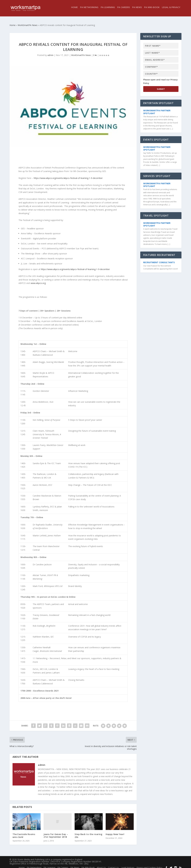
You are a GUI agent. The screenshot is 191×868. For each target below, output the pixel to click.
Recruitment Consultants (159, 260)
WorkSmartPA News (81, 52)
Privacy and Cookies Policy (149, 865)
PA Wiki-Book (152, 9)
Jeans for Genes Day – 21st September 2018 (56, 833)
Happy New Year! (115, 832)
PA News (137, 9)
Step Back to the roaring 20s (88, 833)
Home (74, 9)
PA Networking (89, 9)
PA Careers (124, 9)
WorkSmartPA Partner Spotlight (157, 109)
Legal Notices (128, 865)
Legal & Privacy (171, 9)
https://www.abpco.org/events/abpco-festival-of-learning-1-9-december (68, 175)
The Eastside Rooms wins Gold (24, 833)
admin (50, 52)
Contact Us (113, 865)
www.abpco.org (38, 280)
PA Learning (108, 9)
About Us (101, 865)
